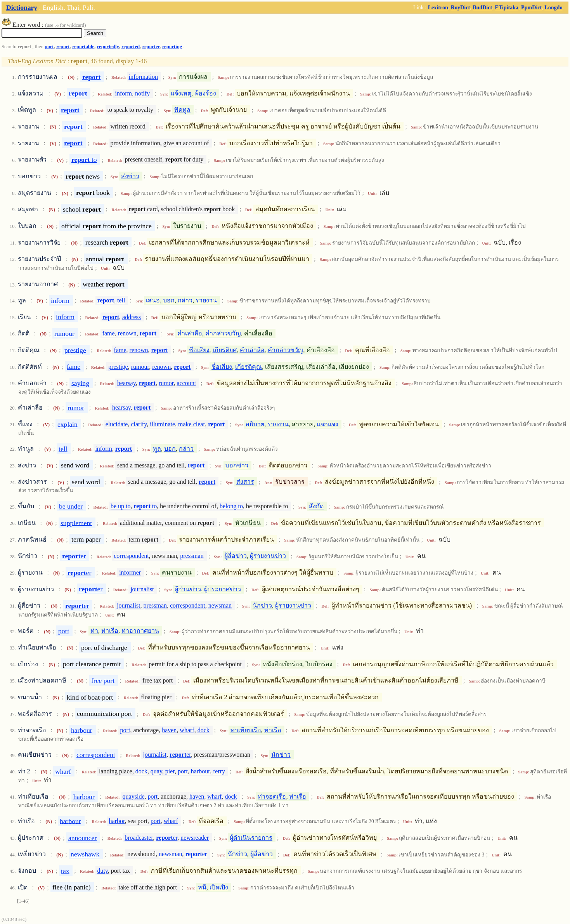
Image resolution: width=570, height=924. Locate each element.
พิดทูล (182, 110)
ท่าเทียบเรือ (246, 730)
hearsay (126, 383)
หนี (202, 887)
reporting (172, 47)
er (74, 556)
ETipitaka (507, 7)
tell (121, 300)
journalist (142, 589)
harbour (82, 730)
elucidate (117, 424)
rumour (64, 333)
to (84, 160)
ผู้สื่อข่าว (236, 556)
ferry (219, 771)
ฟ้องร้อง (205, 93)
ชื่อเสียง (199, 350)
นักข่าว (262, 605)
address (132, 317)
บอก (169, 300)
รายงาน (206, 300)
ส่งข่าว (130, 176)
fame (109, 333)
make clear (191, 424)
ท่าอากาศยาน (140, 631)
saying (80, 383)
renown (127, 333)
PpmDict (531, 7)
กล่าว (185, 300)
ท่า (94, 631)
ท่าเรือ (110, 631)
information (143, 77)
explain (68, 424)
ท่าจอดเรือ (272, 796)
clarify (139, 424)
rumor (166, 383)
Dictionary (22, 7)
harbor (117, 821)
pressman (192, 556)
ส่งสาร (245, 482)
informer (130, 572)
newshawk (85, 854)
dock (204, 730)
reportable (83, 47)
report (63, 47)
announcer (82, 837)
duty (102, 871)
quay (156, 771)
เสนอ (153, 300)
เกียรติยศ (225, 350)
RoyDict (460, 7)
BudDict (482, 7)
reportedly (108, 47)
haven (169, 730)
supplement (76, 523)
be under (71, 506)
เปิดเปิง (219, 887)
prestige (75, 350)
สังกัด (316, 506)
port (49, 47)
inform (123, 93)
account (186, 383)
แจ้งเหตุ (181, 93)
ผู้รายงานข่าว (268, 556)
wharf (187, 730)
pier (170, 771)
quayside (134, 796)
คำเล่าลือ (190, 333)
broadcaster (139, 838)
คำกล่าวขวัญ (223, 333)
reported (131, 47)
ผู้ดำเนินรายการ (251, 838)
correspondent (131, 556)
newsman (220, 605)
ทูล (157, 449)
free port (103, 680)
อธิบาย (255, 424)
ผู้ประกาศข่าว (223, 589)
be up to (121, 506)
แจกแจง (327, 424)
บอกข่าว (237, 465)
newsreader (195, 838)
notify (142, 93)
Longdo (553, 7)
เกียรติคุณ (249, 367)
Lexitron (438, 7)
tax (65, 870)
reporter (151, 47)
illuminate (162, 424)
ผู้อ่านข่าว (188, 589)
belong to (231, 506)
